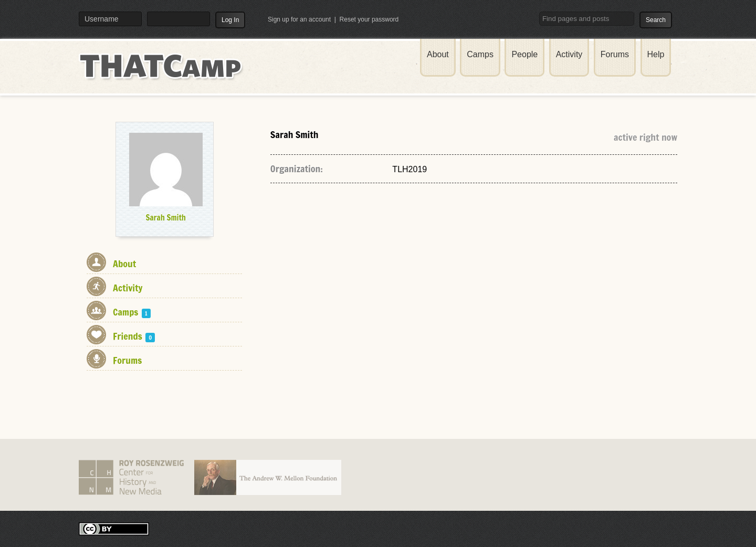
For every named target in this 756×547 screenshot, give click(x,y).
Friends (134, 336)
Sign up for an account (299, 19)
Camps (480, 54)
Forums (615, 54)
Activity (569, 54)
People (524, 54)
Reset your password (369, 19)
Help (656, 54)
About (438, 54)
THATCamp (163, 72)
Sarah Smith (165, 218)
